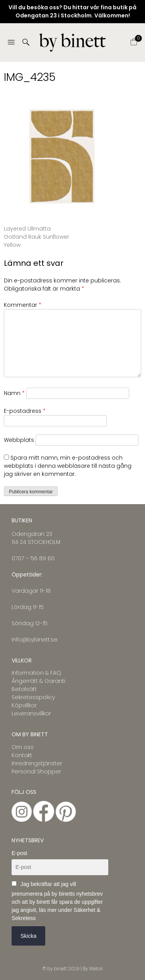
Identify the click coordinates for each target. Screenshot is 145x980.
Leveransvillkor (31, 713)
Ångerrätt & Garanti (38, 681)
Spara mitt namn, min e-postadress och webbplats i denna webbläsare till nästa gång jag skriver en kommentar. (68, 466)
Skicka (28, 936)
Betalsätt (24, 689)
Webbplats (19, 440)
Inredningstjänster (37, 763)
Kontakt (22, 755)
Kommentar (23, 305)
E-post (19, 853)
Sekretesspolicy (33, 697)
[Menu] (11, 43)
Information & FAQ (36, 673)
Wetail (96, 969)
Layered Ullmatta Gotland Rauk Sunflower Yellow (37, 237)
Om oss (23, 747)
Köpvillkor (24, 705)
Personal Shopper (36, 771)
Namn (14, 393)
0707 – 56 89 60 (33, 558)
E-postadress (25, 411)
